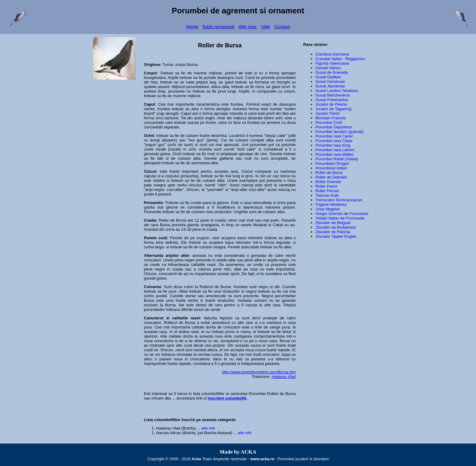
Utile (265, 27)
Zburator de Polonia (333, 232)
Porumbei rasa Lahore (335, 150)
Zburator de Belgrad (333, 223)
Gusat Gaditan (328, 77)
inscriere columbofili (227, 398)
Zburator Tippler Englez (336, 236)
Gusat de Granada (332, 72)
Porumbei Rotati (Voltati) (337, 159)
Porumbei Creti (329, 122)
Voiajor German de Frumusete (342, 214)
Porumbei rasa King (333, 145)
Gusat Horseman (330, 82)
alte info (209, 428)
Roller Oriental (328, 182)
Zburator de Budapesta (336, 227)
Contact (282, 27)
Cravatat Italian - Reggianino (340, 59)
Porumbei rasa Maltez (335, 154)
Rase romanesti (218, 27)
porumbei (258, 145)
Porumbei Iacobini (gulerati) (340, 132)
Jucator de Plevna (331, 104)
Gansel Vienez (328, 68)
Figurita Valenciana (332, 63)
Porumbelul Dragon (332, 163)
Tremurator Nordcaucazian (339, 200)
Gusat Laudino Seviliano (337, 91)
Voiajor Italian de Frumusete (340, 218)
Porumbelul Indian (331, 168)
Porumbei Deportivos (334, 127)
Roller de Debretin (331, 177)
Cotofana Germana (332, 54)
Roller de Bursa (172, 220)
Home (192, 27)
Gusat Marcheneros (333, 95)
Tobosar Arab (327, 195)
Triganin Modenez (331, 204)
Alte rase (248, 27)
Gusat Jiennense (330, 86)
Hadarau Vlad (284, 377)
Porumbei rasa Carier (334, 136)
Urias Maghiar (328, 209)
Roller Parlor (326, 186)
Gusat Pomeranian (332, 100)
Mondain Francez (331, 118)
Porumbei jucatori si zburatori (303, 459)
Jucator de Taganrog (333, 109)
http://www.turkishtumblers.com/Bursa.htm (259, 372)
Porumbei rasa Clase (334, 141)
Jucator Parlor (328, 113)
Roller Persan (327, 191)
